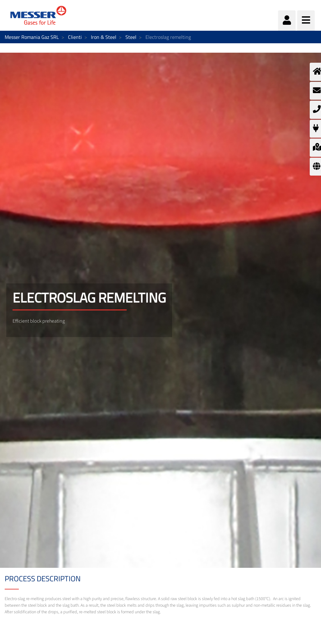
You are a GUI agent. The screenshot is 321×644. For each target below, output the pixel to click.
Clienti (75, 37)
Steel (131, 37)
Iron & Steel (104, 37)
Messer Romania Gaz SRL (32, 37)
